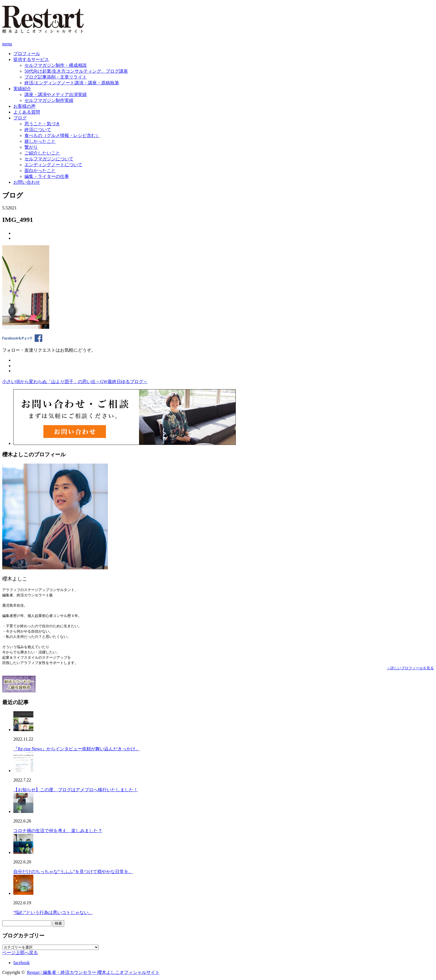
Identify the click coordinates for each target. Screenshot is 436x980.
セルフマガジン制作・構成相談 (56, 65)
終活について (38, 130)
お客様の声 (24, 106)
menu (7, 44)
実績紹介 (22, 89)
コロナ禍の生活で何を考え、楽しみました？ (58, 831)
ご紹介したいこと (42, 153)
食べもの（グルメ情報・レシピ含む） (62, 135)
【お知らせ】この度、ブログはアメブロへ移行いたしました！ (76, 790)
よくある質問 (27, 112)
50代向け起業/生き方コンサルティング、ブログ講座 (76, 71)
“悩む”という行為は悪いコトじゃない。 (53, 912)
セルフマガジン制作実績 (49, 100)
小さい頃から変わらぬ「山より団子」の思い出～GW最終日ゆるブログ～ (75, 382)
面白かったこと (40, 171)
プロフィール (27, 54)
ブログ (20, 118)
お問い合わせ (27, 182)
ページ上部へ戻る (20, 953)
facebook (22, 963)
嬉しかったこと (40, 141)
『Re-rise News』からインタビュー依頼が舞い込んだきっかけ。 (77, 749)
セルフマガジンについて (49, 159)
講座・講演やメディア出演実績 (56, 95)
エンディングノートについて (53, 165)
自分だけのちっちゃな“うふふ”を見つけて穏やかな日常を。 (73, 872)
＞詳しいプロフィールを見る (410, 668)
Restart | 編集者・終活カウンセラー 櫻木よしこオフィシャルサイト (93, 972)
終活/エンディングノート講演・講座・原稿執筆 (72, 83)
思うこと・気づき (42, 124)
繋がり (31, 147)
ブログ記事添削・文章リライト (56, 77)
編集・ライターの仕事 (47, 176)
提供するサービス (31, 59)
